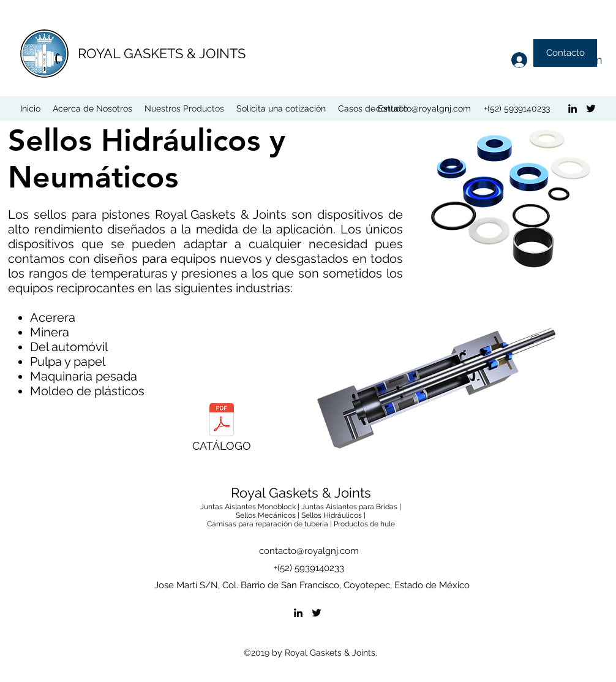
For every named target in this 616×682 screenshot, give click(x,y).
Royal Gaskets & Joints (301, 493)
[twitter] (591, 108)
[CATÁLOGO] (222, 431)
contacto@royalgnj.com (423, 108)
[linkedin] (573, 108)
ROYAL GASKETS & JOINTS (162, 53)
